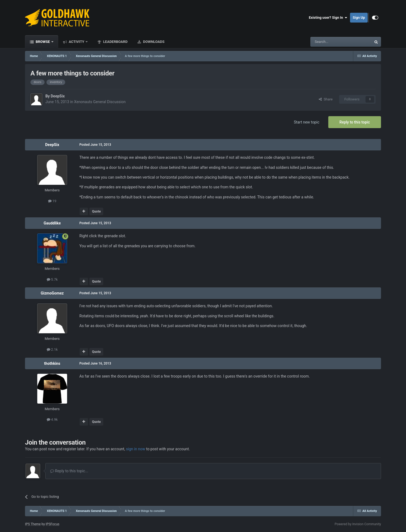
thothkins (52, 363)
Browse (43, 42)
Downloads (153, 42)
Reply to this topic (355, 122)
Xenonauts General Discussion (100, 102)
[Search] (328, 42)
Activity (77, 42)
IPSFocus (52, 524)
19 (52, 201)
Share (326, 99)
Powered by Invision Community (358, 524)
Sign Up (359, 18)
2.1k (52, 349)
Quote (96, 211)
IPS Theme (33, 524)
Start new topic (307, 122)
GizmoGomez (52, 293)
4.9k (52, 419)
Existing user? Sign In (328, 18)
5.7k (52, 279)
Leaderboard (115, 42)
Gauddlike (52, 223)
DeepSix (58, 96)
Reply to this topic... (69, 471)
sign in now (136, 449)
